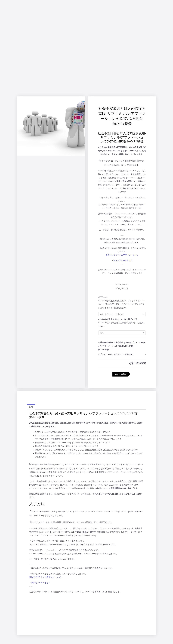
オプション (103, 297)
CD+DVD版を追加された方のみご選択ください (119, 319)
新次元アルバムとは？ (123, 261)
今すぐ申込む (121, 374)
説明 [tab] (31, 407)
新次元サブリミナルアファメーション (122, 255)
